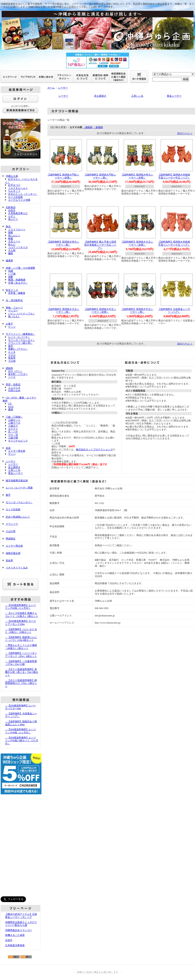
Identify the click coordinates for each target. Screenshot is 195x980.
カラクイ (13, 429)
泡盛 (11, 271)
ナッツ (12, 327)
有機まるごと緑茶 (15, 935)
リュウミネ (14, 387)
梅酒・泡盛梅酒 (17, 280)
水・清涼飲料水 (14, 300)
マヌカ (12, 355)
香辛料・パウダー (18, 374)
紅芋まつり (14, 185)
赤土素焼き (14, 467)
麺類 (11, 253)
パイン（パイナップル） (22, 314)
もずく (12, 216)
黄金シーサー (16, 473)
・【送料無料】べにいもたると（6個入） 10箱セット (21, 631)
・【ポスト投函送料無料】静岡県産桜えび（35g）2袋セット (21, 683)
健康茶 (9, 261)
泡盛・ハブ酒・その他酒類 (20, 268)
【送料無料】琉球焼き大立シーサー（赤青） (137, 243)
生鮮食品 (11, 207)
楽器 (8, 448)
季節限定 (11, 539)
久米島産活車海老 (15, 945)
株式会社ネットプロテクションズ (94, 449)
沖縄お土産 (12, 176)
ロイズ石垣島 (16, 197)
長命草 (12, 358)
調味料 (9, 368)
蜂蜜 (11, 239)
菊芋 (11, 346)
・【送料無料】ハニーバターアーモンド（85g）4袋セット (21, 655)
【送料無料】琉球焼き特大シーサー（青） (63, 243)
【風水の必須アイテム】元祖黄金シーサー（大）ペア (21, 916)
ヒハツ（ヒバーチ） (19, 337)
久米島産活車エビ (18, 213)
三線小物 (13, 438)
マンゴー (13, 311)
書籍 (11, 410)
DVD (11, 407)
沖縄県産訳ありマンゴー (19, 930)
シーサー (11, 461)
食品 (8, 226)
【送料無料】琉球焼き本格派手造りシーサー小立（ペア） (174, 243)
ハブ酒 (12, 274)
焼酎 (11, 277)
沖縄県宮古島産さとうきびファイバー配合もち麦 (21, 924)
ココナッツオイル (18, 247)
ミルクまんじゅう (18, 188)
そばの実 (11, 531)
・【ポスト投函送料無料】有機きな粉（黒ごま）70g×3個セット (22, 672)
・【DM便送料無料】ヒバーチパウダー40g (21, 707)
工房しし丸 (14, 470)
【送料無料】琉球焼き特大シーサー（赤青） (137, 176)
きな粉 (12, 250)
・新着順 (98, 127)
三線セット (14, 420)
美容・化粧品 (13, 384)
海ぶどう (13, 219)
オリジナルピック (18, 441)
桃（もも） (14, 316)
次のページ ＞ (185, 133)
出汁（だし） (16, 371)
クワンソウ (12, 524)
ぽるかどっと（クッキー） (23, 194)
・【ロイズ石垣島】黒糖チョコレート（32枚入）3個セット (22, 615)
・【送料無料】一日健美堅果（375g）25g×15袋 (21, 663)
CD (10, 404)
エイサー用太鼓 (17, 451)
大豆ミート (14, 241)
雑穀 (11, 232)
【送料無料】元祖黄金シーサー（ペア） (174, 311)
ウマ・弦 (13, 435)
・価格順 (88, 127)
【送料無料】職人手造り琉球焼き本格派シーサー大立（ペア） (100, 245)
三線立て (13, 426)
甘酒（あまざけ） (18, 283)
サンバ (12, 454)
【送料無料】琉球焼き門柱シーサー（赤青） (63, 176)
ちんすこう (14, 191)
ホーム (51, 88)
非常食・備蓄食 (17, 293)
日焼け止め (14, 390)
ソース (12, 377)
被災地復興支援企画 (17, 481)
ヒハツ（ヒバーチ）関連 (19, 488)
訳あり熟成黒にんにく (18, 517)
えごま (12, 352)
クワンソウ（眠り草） (20, 343)
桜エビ (12, 244)
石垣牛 (12, 210)
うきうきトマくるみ (17, 568)
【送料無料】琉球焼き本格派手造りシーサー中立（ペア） (174, 176)
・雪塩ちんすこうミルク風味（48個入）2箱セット (21, 647)
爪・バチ (13, 432)
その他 (12, 361)
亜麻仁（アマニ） (18, 349)
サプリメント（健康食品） (20, 334)
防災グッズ (12, 290)
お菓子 (9, 324)
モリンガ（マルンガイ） (22, 340)
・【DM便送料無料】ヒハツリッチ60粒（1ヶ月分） (21, 607)
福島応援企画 (13, 553)
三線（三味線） (14, 417)
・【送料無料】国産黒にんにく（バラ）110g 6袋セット (21, 639)
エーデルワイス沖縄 (19, 200)
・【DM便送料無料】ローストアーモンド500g (21, 623)
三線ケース (14, 423)
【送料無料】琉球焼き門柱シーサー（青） (100, 176)
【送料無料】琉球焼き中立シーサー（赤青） (100, 311)
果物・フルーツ (14, 308)
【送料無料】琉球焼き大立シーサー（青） (63, 311)
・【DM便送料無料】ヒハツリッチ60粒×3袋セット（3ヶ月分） (22, 741)
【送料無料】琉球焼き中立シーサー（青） (137, 311)
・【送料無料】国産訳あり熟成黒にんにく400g (21, 723)
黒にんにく (14, 235)
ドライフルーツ (17, 230)
